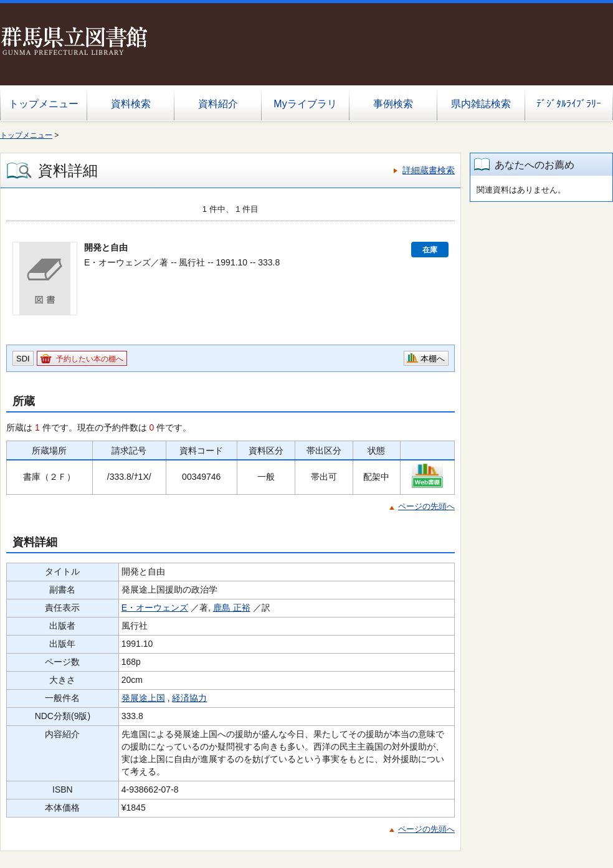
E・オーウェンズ (155, 608)
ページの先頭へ (426, 506)
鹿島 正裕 (232, 608)
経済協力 (189, 698)
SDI (23, 359)
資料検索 (131, 104)
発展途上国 (143, 698)
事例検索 (393, 104)
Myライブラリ (305, 104)
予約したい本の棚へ (90, 359)
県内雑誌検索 (481, 104)
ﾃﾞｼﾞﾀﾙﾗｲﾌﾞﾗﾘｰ (569, 104)
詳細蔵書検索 (429, 170)
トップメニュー (44, 104)
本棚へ (433, 359)
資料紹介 (218, 104)
